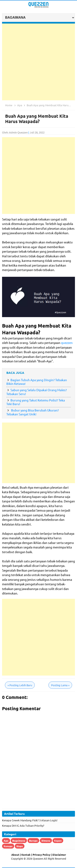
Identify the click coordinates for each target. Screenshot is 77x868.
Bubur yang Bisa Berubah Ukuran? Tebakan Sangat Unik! (33, 412)
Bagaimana (19, 841)
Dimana (46, 841)
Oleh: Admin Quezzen (15, 132)
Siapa (20, 846)
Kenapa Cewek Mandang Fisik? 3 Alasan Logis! (30, 820)
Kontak (26, 855)
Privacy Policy (41, 855)
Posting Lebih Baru (20, 685)
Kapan (58, 841)
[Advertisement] (38, 62)
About (15, 855)
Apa (6, 841)
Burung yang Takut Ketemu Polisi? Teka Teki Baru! (36, 402)
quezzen (67, 343)
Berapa (33, 841)
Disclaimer (59, 855)
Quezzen (38, 858)
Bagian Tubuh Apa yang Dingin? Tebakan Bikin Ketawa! (37, 382)
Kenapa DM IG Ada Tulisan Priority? (23, 826)
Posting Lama (60, 685)
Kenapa (8, 846)
